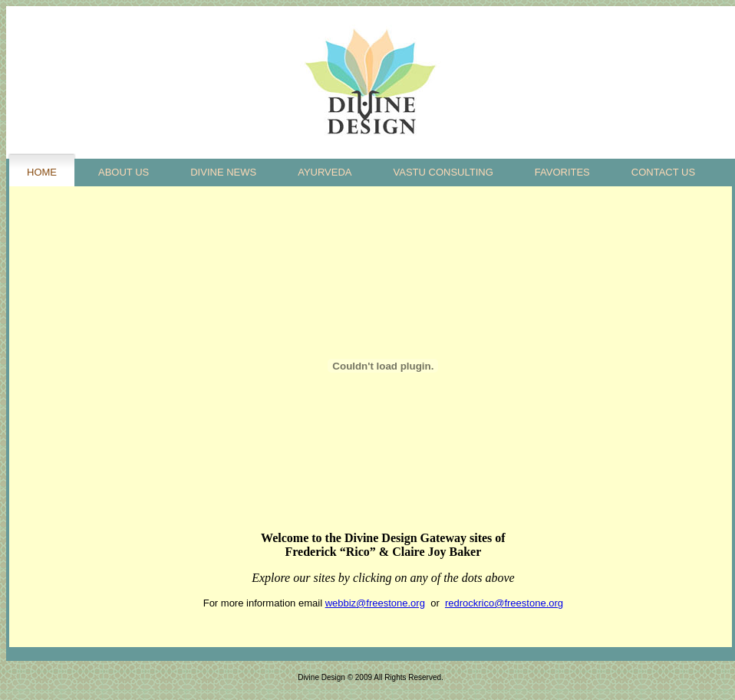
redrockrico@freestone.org (504, 603)
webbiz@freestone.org (375, 603)
